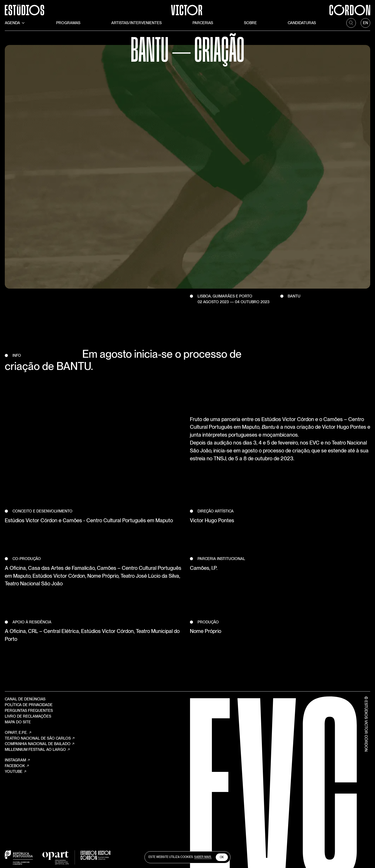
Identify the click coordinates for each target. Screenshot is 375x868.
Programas (68, 23)
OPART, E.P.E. (18, 733)
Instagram (18, 760)
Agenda (15, 23)
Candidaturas (302, 23)
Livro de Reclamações (28, 716)
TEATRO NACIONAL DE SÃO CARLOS (40, 738)
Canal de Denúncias (25, 699)
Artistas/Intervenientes (136, 23)
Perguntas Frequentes (29, 711)
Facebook (17, 766)
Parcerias (203, 23)
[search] (351, 23)
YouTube (16, 772)
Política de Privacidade (29, 705)
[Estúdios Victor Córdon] (187, 8)
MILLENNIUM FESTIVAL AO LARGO (38, 750)
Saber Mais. (203, 857)
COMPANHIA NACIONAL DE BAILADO (40, 744)
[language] (365, 23)
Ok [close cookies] (222, 857)
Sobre (250, 23)
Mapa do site (18, 722)
